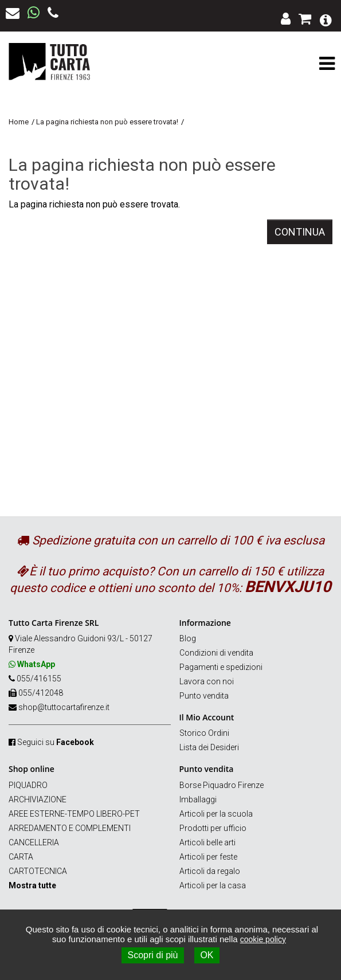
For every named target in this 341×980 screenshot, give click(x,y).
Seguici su (56, 742)
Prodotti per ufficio (213, 828)
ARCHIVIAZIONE (38, 799)
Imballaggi (198, 799)
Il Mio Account (207, 717)
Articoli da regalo (210, 871)
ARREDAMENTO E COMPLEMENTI (70, 828)
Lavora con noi (207, 681)
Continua (300, 232)
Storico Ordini (204, 733)
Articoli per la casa (213, 885)
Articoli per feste (208, 857)
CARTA (21, 857)
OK (207, 955)
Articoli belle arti (207, 842)
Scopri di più (152, 955)
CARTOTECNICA (38, 871)
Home (19, 122)
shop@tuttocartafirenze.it (64, 707)
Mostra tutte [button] (32, 885)
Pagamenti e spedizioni (221, 667)
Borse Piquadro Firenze (222, 785)
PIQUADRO (28, 785)
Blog (188, 638)
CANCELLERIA (34, 842)
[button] (326, 19)
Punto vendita (204, 696)
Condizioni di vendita (216, 653)
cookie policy (263, 939)
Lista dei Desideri (209, 747)
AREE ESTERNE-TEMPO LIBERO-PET (74, 814)
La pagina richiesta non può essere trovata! (107, 122)
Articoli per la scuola (216, 814)
